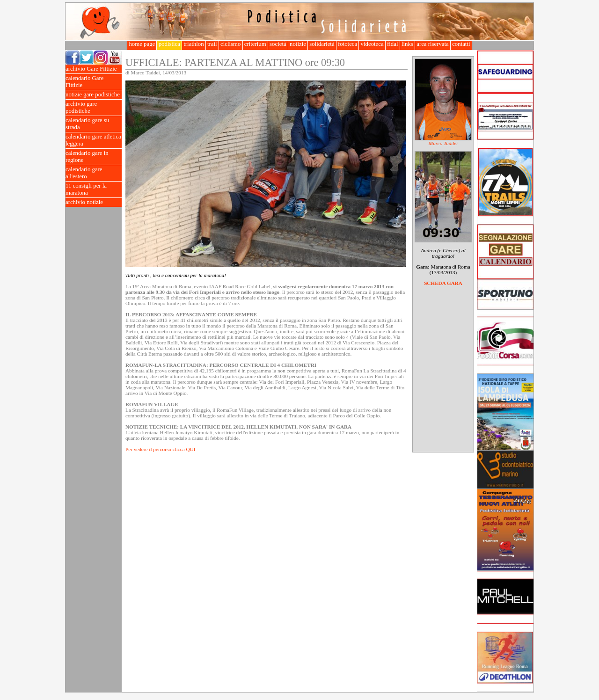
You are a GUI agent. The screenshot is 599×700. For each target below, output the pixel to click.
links (407, 44)
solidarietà (322, 44)
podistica (169, 44)
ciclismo (231, 44)
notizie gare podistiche (94, 95)
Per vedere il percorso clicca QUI (160, 449)
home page (142, 44)
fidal (393, 44)
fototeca (348, 44)
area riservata (433, 44)
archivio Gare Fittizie (94, 69)
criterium (255, 44)
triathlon (194, 44)
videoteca (372, 44)
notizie (298, 44)
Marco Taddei (443, 143)
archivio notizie (94, 202)
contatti (461, 44)
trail (212, 44)
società (278, 44)
